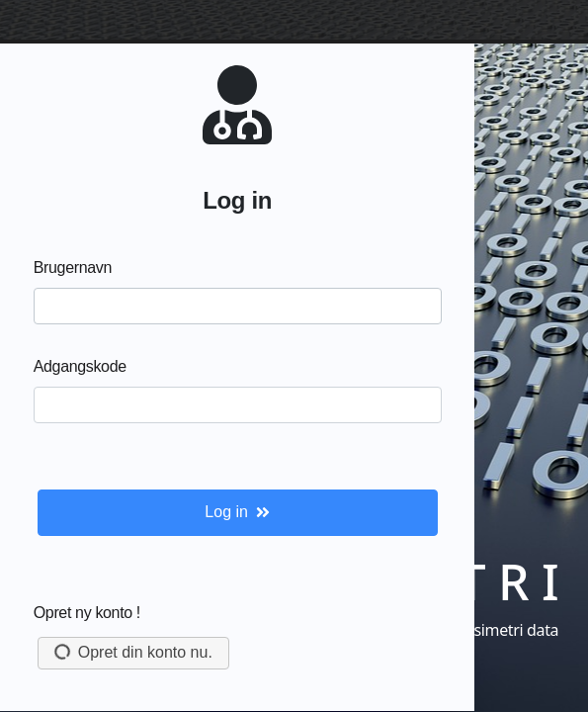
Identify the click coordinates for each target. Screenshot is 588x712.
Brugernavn (73, 267)
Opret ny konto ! (87, 613)
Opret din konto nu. (131, 652)
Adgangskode (80, 366)
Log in (237, 512)
